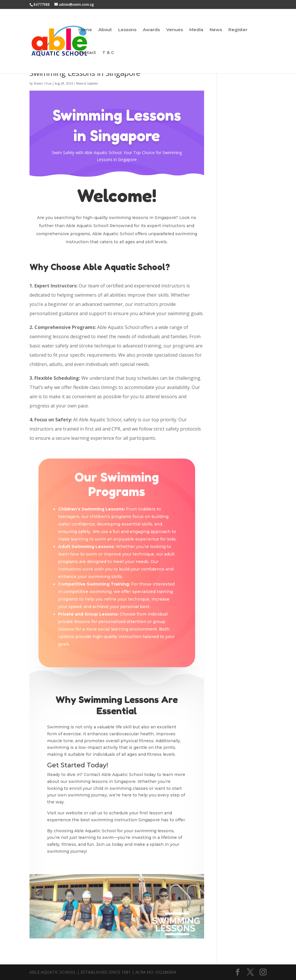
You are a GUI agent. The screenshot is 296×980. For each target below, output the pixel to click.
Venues (175, 30)
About (105, 30)
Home (85, 30)
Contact (87, 53)
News (216, 30)
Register (238, 30)
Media (196, 30)
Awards (151, 30)
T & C (108, 53)
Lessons (127, 30)
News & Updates (87, 83)
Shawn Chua (42, 83)
